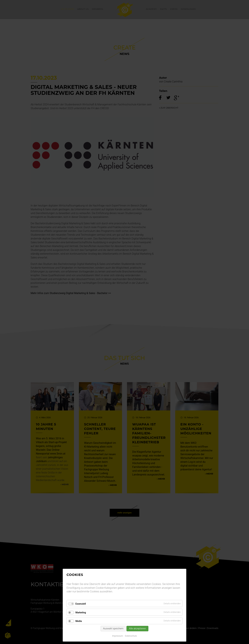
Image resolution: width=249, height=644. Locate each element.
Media (79, 621)
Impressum (118, 636)
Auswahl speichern (113, 628)
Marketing (81, 613)
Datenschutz (131, 636)
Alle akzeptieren (137, 628)
